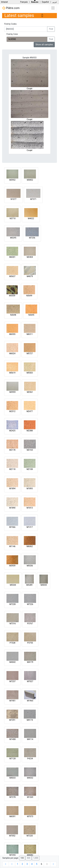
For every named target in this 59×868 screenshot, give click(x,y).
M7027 (30, 681)
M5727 (30, 353)
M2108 (30, 469)
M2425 (12, 431)
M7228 (13, 604)
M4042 (13, 662)
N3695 (31, 315)
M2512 (12, 411)
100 (22, 858)
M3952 (12, 180)
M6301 (12, 257)
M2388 (30, 431)
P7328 (12, 643)
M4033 (13, 778)
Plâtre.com (11, 8)
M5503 (30, 373)
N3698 (13, 315)
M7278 (13, 797)
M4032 (30, 778)
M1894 (12, 489)
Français (24, 2)
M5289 (29, 585)
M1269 (30, 797)
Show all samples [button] (44, 45)
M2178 (12, 450)
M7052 (12, 836)
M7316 (13, 624)
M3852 (30, 180)
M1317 (30, 527)
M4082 (30, 855)
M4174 (30, 720)
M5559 (12, 296)
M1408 (13, 739)
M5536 (30, 566)
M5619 (12, 373)
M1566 (12, 527)
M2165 (30, 450)
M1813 (30, 508)
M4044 (44, 585)
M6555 (12, 334)
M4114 (30, 739)
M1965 (30, 701)
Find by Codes (10, 24)
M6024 (12, 353)
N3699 (29, 296)
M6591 (13, 816)
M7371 (33, 199)
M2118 (12, 469)
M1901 (13, 701)
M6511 (30, 334)
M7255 (13, 855)
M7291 (12, 720)
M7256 (32, 238)
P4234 (30, 759)
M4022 (31, 218)
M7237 (13, 681)
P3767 (30, 624)
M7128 (13, 759)
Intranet (4, 2)
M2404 (30, 257)
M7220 (30, 836)
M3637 (12, 276)
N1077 (13, 199)
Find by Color (12, 34)
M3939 (12, 566)
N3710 (12, 218)
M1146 (12, 546)
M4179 (30, 662)
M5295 (13, 238)
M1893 (30, 489)
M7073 (30, 816)
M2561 (30, 392)
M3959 (13, 392)
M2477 (30, 411)
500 (28, 858)
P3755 (30, 643)
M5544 (13, 585)
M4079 (30, 276)
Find (51, 29)
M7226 (30, 604)
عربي (55, 2)
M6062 (30, 546)
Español (45, 2)
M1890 (12, 508)
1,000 (36, 858)
